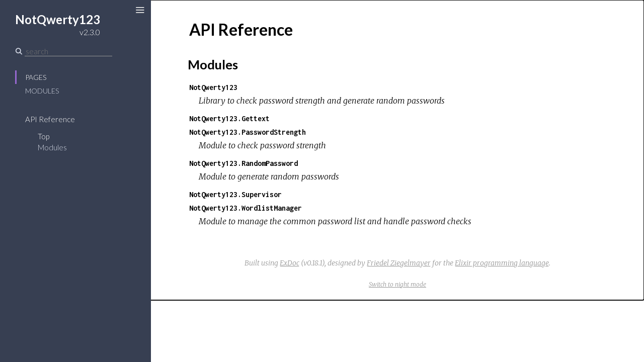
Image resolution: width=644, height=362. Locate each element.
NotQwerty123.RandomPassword (244, 163)
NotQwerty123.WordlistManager (246, 208)
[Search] (68, 51)
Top (44, 136)
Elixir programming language (502, 263)
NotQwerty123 (213, 87)
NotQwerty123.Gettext (229, 118)
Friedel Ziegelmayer (399, 263)
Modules (42, 91)
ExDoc (290, 263)
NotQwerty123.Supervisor (235, 194)
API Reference (50, 119)
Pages (36, 77)
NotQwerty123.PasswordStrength (248, 132)
